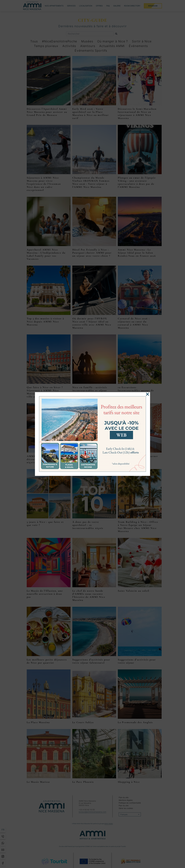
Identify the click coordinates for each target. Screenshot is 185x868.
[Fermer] (147, 394)
